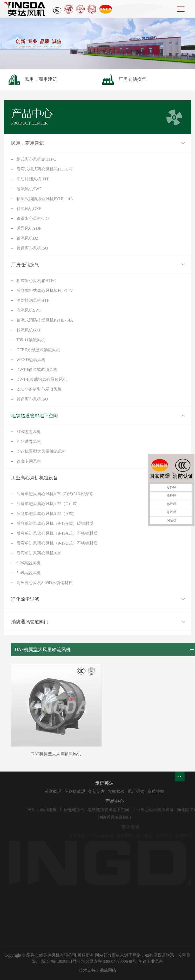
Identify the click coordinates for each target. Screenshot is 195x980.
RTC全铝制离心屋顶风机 (39, 389)
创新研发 (113, 791)
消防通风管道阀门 (30, 622)
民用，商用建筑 (28, 143)
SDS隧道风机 (28, 432)
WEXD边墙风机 (31, 360)
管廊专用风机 (29, 461)
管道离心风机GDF (33, 218)
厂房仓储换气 (25, 265)
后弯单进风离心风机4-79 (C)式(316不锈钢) (55, 494)
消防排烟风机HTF (33, 179)
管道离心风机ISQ (32, 248)
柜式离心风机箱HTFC (36, 159)
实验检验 (133, 791)
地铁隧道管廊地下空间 (35, 416)
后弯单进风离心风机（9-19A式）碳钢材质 (55, 523)
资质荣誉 (172, 791)
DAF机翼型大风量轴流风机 (41, 451)
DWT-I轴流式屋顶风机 (37, 370)
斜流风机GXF (29, 209)
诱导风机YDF (29, 228)
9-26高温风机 (28, 563)
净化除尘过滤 (25, 599)
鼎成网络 (108, 970)
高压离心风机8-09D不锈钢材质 (45, 583)
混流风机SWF (29, 189)
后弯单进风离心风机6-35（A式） (47, 514)
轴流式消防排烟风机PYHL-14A (45, 199)
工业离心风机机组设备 (35, 478)
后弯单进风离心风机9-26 (39, 553)
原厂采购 (153, 791)
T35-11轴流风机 (31, 340)
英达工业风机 (151, 961)
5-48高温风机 (28, 573)
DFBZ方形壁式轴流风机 (38, 350)
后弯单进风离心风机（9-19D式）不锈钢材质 (57, 543)
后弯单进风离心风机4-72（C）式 (46, 504)
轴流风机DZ (27, 238)
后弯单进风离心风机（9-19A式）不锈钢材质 (57, 533)
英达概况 (70, 791)
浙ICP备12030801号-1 (60, 961)
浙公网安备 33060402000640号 (109, 961)
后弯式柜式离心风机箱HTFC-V (45, 169)
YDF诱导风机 (29, 442)
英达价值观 (91, 791)
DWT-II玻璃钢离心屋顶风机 (42, 379)
